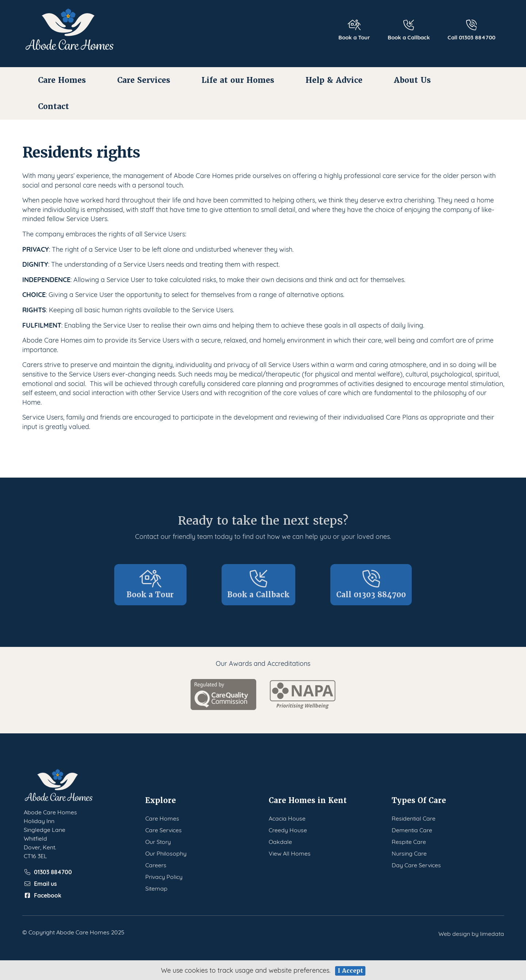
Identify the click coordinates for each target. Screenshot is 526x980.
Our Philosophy (166, 853)
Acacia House (287, 818)
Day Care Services (416, 865)
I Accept (350, 971)
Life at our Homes (238, 80)
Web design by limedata (471, 933)
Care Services (144, 80)
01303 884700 (48, 872)
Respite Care (409, 841)
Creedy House (288, 829)
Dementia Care (412, 829)
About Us (412, 80)
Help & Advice (334, 80)
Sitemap (156, 888)
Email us (40, 883)
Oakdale (280, 841)
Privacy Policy (164, 876)
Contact (53, 106)
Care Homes (62, 80)
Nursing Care (409, 853)
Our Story (158, 841)
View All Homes (290, 853)
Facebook (43, 895)
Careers (156, 865)
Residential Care (414, 818)
